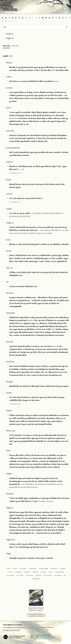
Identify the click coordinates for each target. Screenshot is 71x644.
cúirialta (38, 575)
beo (9, 108)
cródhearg (33, 569)
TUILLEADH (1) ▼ (15, 202)
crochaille (23, 569)
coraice (9, 88)
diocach (10, 293)
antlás (9, 209)
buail (9, 180)
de (7, 282)
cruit (22, 169)
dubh (9, 411)
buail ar (10, 34)
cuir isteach (48, 575)
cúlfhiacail (36, 579)
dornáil (10, 342)
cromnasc (54, 569)
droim (9, 393)
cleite (9, 77)
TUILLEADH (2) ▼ (15, 173)
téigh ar (10, 508)
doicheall (10, 313)
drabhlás (10, 362)
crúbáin (63, 569)
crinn (9, 569)
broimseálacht (13, 148)
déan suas (11, 431)
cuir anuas (29, 575)
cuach (10, 572)
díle (9, 451)
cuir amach (10, 575)
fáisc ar (10, 268)
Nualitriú (6, 46)
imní (8, 240)
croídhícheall (43, 569)
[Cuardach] (35, 27)
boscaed (10, 131)
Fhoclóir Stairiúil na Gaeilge (26, 627)
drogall (10, 382)
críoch (15, 569)
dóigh (9, 474)
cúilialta (43, 572)
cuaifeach (18, 572)
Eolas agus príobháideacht (11, 630)
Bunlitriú (15, 46)
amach (9, 194)
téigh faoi (11, 540)
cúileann (35, 572)
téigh (9, 554)
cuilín (50, 572)
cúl (65, 575)
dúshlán (10, 494)
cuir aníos (20, 575)
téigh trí (10, 38)
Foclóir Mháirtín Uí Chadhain (13, 625)
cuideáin (27, 572)
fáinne (9, 63)
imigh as (10, 223)
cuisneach (58, 575)
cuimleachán (59, 572)
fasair (9, 251)
